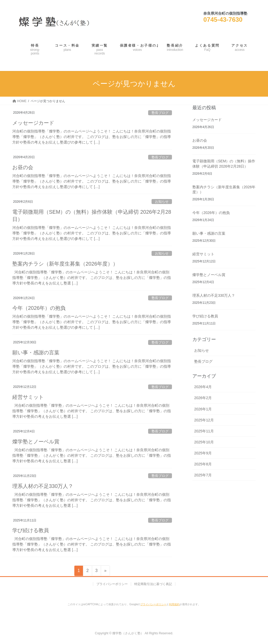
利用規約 (174, 604)
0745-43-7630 (223, 20)
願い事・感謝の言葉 (36, 353)
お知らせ (162, 202)
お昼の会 (23, 167)
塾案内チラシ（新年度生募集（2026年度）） (65, 264)
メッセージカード (33, 123)
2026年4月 (203, 387)
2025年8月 (203, 464)
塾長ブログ (160, 113)
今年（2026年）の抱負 (39, 308)
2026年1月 (203, 409)
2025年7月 (203, 475)
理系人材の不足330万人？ (43, 486)
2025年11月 (204, 431)
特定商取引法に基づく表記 (153, 584)
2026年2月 (203, 398)
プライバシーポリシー (112, 584)
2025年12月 (204, 420)
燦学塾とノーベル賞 (36, 442)
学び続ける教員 (31, 530)
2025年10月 (204, 442)
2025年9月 (203, 453)
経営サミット (28, 397)
